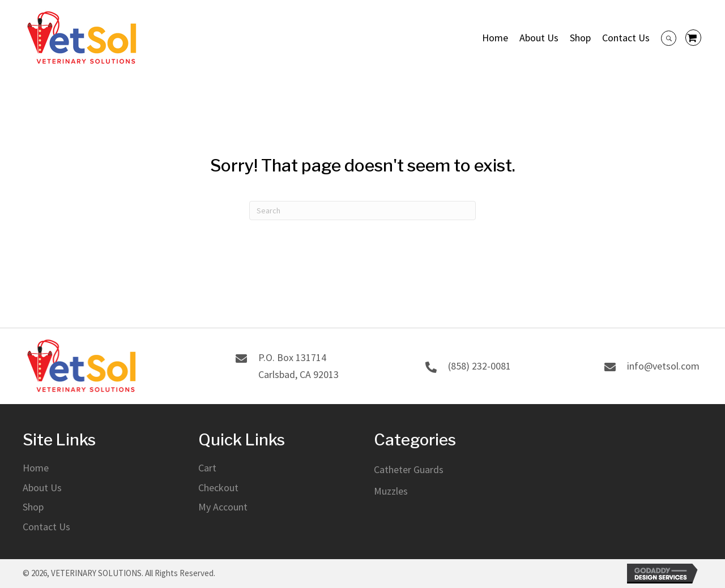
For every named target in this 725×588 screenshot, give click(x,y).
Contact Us (46, 527)
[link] (495, 38)
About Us (42, 488)
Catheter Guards (409, 469)
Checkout (218, 488)
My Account (223, 507)
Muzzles (391, 491)
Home (36, 468)
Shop (33, 507)
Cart (207, 468)
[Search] (362, 211)
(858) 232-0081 (479, 366)
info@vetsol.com (663, 366)
